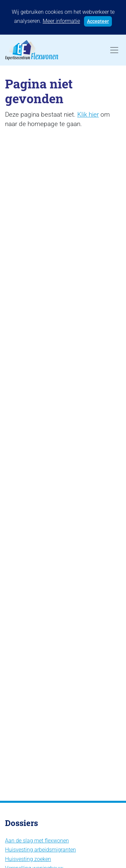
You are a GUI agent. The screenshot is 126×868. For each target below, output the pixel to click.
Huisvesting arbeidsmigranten (40, 850)
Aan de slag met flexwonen (37, 841)
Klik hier (88, 114)
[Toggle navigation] (114, 50)
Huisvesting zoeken (28, 859)
